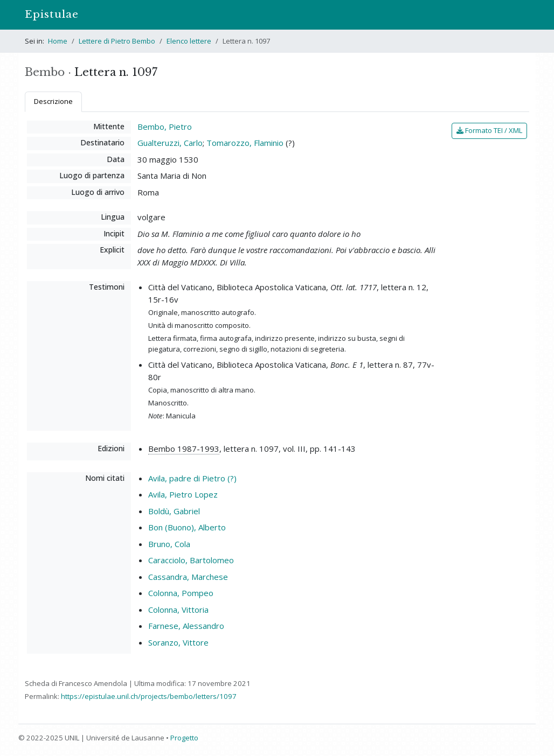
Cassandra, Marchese (188, 577)
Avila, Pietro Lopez (183, 494)
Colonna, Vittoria (178, 610)
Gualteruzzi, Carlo (170, 143)
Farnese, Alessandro (186, 626)
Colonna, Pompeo (181, 593)
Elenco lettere (189, 41)
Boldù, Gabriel (174, 511)
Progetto (184, 738)
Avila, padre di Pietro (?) (192, 478)
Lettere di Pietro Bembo (117, 41)
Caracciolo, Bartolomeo (191, 560)
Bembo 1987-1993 (184, 449)
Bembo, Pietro (165, 127)
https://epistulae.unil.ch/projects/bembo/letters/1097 (149, 696)
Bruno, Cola (169, 544)
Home (58, 41)
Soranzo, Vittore (178, 642)
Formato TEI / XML (489, 130)
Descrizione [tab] (53, 101)
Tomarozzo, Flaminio (245, 143)
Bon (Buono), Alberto (187, 527)
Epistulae (52, 14)
